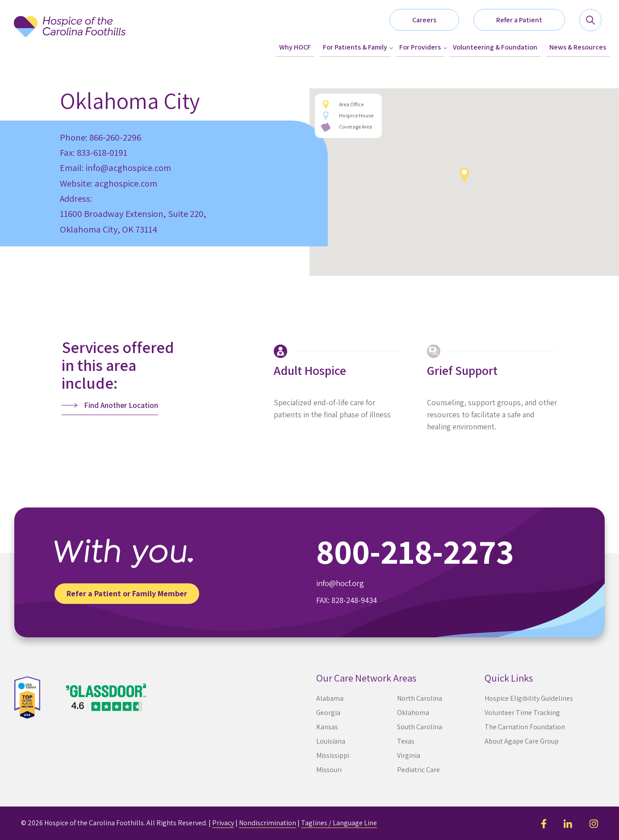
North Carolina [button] (420, 698)
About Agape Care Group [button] (522, 741)
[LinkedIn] (568, 823)
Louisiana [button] (331, 741)
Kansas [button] (327, 727)
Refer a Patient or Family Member (127, 593)
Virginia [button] (409, 755)
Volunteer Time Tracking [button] (522, 713)
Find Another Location (121, 405)
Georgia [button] (328, 713)
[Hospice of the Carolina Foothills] (70, 36)
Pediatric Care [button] (418, 770)
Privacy (223, 823)
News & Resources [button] (578, 47)
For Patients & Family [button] (355, 47)
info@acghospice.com (128, 168)
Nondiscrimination (268, 823)
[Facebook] (544, 823)
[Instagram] (594, 823)
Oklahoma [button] (413, 713)
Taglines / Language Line (339, 823)
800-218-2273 (415, 551)
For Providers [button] (420, 47)
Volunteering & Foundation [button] (495, 47)
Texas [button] (406, 741)
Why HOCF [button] (295, 47)
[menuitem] (295, 48)
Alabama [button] (330, 698)
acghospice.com (126, 183)
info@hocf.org (340, 583)
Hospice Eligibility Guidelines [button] (529, 698)
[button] (526, 20)
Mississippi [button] (333, 755)
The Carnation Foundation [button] (525, 727)
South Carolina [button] (420, 727)
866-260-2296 (115, 137)
